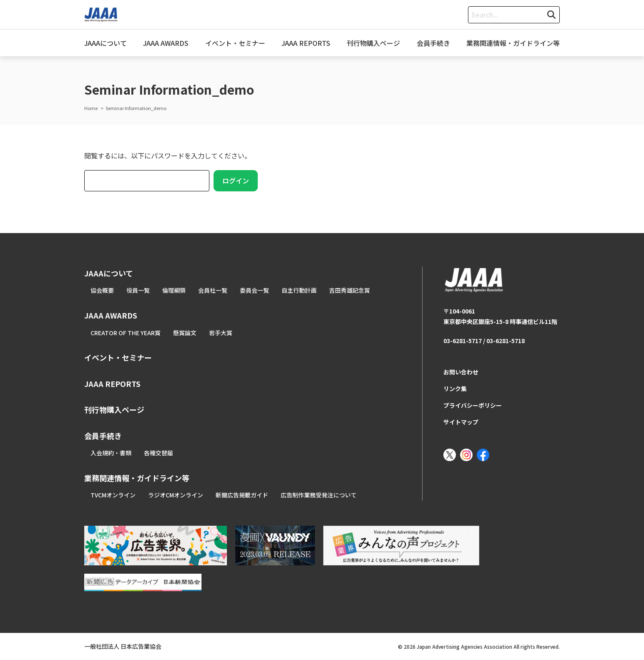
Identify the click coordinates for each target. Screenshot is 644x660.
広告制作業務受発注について (319, 495)
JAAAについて (106, 43)
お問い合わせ (461, 372)
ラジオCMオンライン (176, 495)
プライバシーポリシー (473, 405)
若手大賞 (221, 333)
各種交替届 (158, 453)
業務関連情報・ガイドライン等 (513, 43)
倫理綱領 (174, 290)
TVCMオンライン (113, 495)
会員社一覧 (213, 290)
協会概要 (102, 290)
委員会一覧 (254, 290)
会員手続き (433, 43)
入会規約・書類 (111, 453)
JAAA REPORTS (306, 43)
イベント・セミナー (235, 43)
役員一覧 (138, 290)
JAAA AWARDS (166, 43)
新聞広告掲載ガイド (242, 495)
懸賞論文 (185, 333)
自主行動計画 (299, 290)
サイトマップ (461, 422)
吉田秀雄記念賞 (350, 290)
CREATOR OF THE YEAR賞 (126, 333)
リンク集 (455, 389)
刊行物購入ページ (373, 43)
